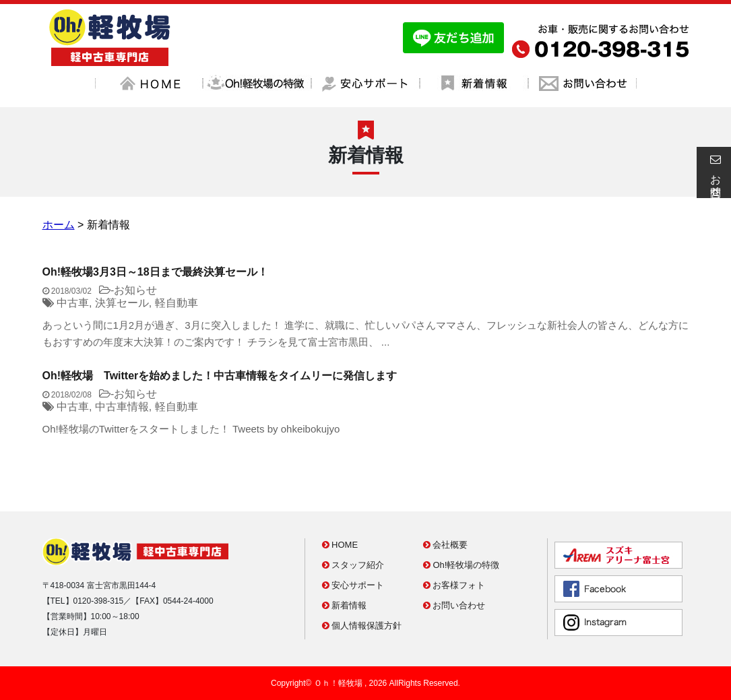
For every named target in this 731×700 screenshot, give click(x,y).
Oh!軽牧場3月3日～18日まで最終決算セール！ (155, 272)
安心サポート (353, 585)
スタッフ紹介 (353, 565)
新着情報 (345, 605)
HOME (340, 545)
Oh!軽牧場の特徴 (462, 565)
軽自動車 (177, 303)
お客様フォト (454, 585)
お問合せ (713, 172)
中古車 (73, 303)
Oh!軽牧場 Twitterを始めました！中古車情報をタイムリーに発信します (220, 376)
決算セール (122, 303)
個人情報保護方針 (362, 626)
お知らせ (135, 290)
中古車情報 (122, 407)
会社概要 (446, 545)
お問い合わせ (454, 605)
